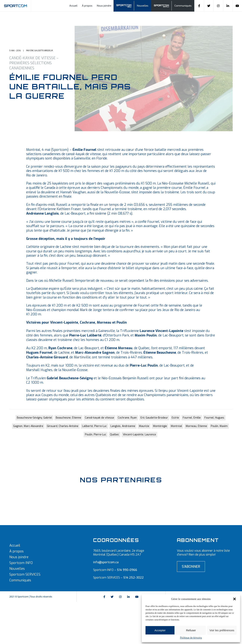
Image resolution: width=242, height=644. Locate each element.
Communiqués (183, 6)
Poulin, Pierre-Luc (96, 435)
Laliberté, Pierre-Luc (94, 426)
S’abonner (191, 567)
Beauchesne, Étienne (68, 418)
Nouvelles (143, 6)
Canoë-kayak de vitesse (99, 418)
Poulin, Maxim (219, 426)
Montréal (176, 426)
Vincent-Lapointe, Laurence (139, 435)
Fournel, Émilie (192, 418)
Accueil (73, 6)
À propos (87, 6)
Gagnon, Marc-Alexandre (28, 426)
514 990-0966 (127, 570)
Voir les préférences (222, 630)
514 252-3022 (133, 578)
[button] (235, 599)
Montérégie (160, 426)
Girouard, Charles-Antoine (63, 426)
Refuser (191, 630)
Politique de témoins (191, 638)
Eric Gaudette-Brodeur (154, 418)
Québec (115, 435)
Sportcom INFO (21, 563)
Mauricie (144, 426)
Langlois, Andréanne (123, 426)
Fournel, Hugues (214, 418)
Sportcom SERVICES (25, 574)
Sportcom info (126, 6)
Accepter (160, 630)
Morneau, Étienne (196, 426)
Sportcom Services (163, 6)
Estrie (175, 418)
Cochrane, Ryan (127, 418)
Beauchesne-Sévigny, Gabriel (34, 418)
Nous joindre (104, 6)
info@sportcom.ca (106, 562)
